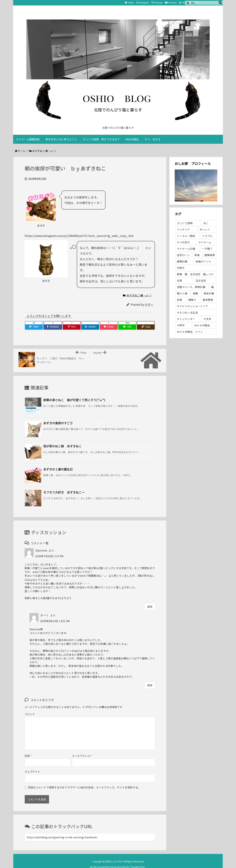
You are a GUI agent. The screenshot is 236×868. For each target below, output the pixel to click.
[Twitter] (34, 327)
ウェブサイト (32, 765)
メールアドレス (82, 749)
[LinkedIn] (90, 327)
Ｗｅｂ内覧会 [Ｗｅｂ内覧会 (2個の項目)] (202, 325)
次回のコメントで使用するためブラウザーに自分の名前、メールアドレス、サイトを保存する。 (84, 781)
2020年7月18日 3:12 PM (49, 556)
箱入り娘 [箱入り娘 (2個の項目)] (182, 293)
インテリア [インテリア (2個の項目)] (183, 229)
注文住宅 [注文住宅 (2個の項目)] (201, 281)
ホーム (22, 151)
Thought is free (138, 860)
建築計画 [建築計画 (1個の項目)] (182, 261)
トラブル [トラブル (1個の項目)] (207, 236)
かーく (44, 615)
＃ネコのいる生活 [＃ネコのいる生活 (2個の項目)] (187, 313)
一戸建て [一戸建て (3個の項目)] (207, 249)
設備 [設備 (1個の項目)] (195, 293)
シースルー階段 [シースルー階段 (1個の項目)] (186, 236)
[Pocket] (109, 327)
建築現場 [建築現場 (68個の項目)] (210, 255)
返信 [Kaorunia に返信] (150, 607)
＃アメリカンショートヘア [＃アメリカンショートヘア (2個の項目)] (192, 306)
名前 (28, 749)
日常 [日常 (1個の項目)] (179, 281)
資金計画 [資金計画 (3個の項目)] (209, 293)
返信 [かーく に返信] (150, 685)
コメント (30, 714)
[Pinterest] (72, 327)
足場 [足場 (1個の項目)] (179, 300)
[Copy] (146, 327)
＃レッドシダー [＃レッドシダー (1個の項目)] (186, 319)
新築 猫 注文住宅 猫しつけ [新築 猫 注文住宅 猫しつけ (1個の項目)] (195, 274)
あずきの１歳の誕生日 (58, 469)
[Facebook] (53, 327)
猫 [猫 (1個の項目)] (212, 287)
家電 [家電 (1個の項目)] (197, 255)
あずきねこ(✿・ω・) (44, 151)
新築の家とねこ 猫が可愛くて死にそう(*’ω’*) (74, 400)
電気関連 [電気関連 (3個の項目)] (208, 300)
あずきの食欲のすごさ (58, 423)
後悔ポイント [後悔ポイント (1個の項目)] (203, 261)
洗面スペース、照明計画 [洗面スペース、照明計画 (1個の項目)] (191, 287)
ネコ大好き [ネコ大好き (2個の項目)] (183, 242)
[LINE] (127, 327)
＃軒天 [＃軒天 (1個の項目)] (181, 325)
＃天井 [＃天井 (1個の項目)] (207, 319)
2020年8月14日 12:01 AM (55, 621)
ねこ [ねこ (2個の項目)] (206, 223)
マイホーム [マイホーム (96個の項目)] (205, 242)
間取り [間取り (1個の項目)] (192, 300)
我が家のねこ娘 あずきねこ (62, 446)
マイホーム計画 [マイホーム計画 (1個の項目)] (186, 249)
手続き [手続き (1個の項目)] (181, 268)
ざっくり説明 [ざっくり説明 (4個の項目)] (185, 223)
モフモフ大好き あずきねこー (64, 492)
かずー (149, 305)
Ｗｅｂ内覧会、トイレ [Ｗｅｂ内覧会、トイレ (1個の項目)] (190, 332)
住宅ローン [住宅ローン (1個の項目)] (183, 255)
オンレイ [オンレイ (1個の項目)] (205, 229)
